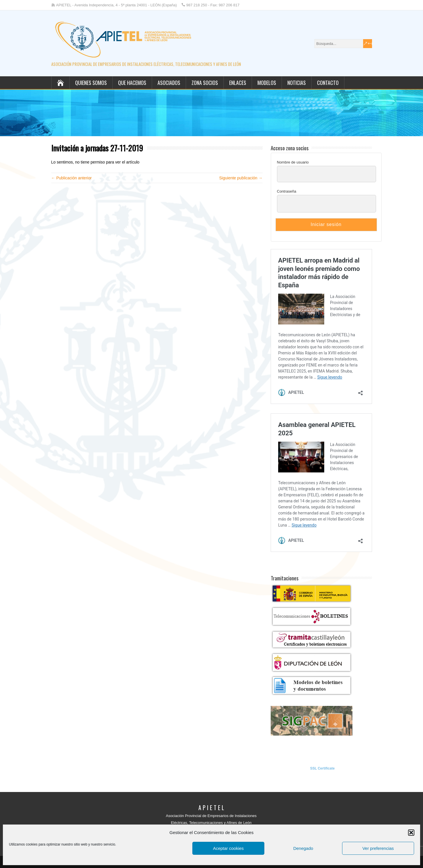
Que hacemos (132, 83)
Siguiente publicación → (241, 178)
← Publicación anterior (72, 178)
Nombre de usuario (293, 162)
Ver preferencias (378, 848)
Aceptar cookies (228, 848)
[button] (411, 833)
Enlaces (238, 83)
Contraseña (287, 191)
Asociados (169, 83)
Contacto (328, 83)
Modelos (267, 83)
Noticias (297, 83)
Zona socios (205, 83)
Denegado (303, 848)
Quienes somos (91, 83)
